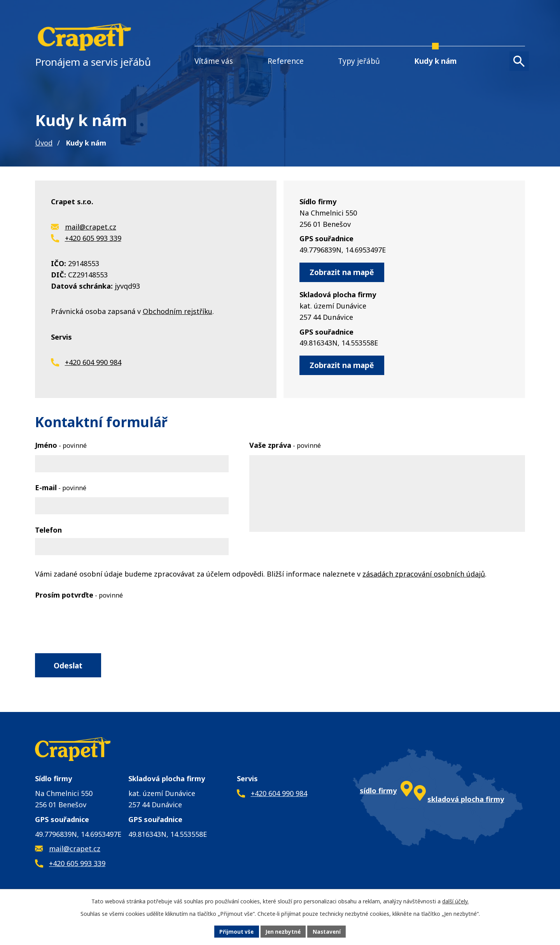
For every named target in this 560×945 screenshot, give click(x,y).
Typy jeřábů (359, 61)
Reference (286, 61)
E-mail (61, 489)
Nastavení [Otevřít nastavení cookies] (329, 931)
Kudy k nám (435, 61)
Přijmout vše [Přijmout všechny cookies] (235, 931)
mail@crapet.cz (91, 227)
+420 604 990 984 (93, 363)
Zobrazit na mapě (345, 273)
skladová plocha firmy (466, 803)
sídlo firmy (378, 794)
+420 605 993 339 (93, 238)
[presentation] (94, 621)
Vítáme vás (214, 61)
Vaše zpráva (285, 446)
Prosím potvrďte (79, 596)
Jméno (61, 446)
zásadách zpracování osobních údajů (424, 575)
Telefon (48, 531)
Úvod (44, 143)
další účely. (455, 900)
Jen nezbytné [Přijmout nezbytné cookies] (283, 931)
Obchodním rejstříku (178, 312)
